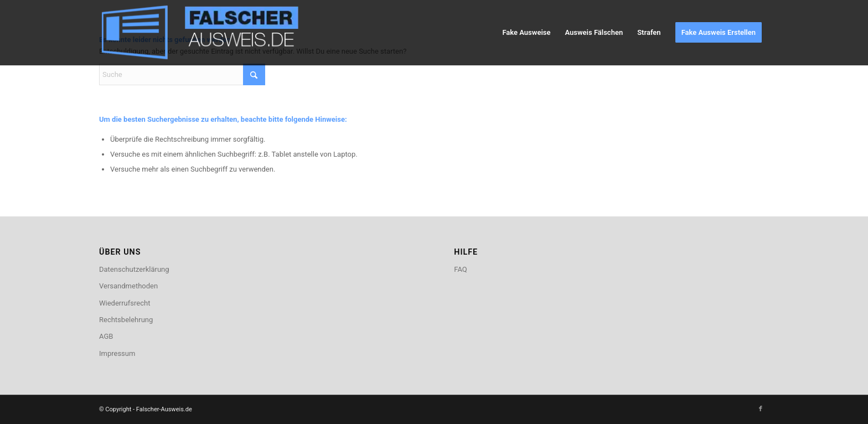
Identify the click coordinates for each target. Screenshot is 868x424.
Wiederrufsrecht (125, 303)
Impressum (117, 353)
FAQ (460, 269)
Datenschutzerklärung (134, 269)
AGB (106, 336)
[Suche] (182, 74)
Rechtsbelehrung (126, 320)
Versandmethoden (128, 286)
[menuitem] (526, 33)
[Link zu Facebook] (761, 409)
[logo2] (208, 33)
